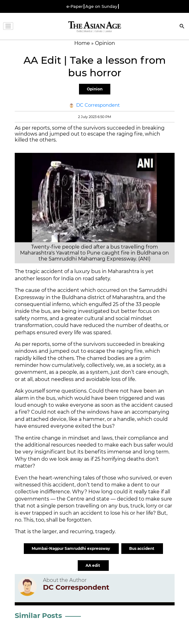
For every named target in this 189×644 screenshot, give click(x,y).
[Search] (182, 27)
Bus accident (142, 548)
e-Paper (75, 6)
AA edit (93, 565)
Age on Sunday (101, 6)
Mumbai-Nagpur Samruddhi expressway (71, 548)
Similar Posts (38, 616)
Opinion (95, 89)
